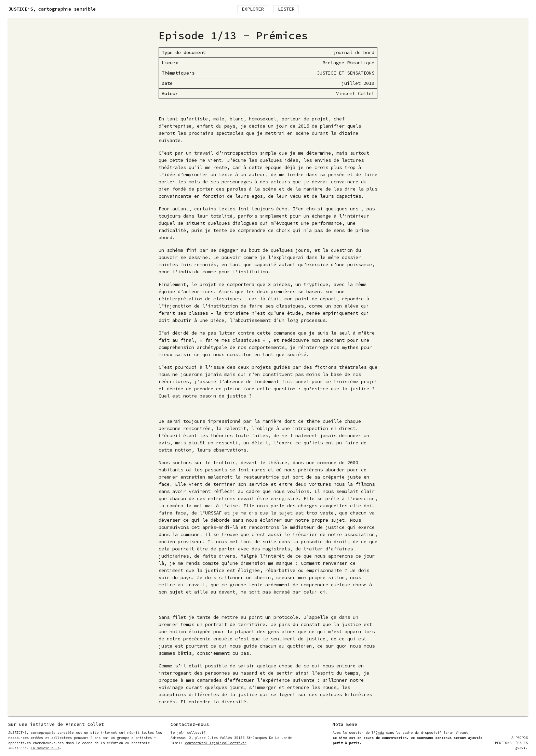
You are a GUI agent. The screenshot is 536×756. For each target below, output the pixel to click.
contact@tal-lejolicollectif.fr (216, 743)
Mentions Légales (511, 743)
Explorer (253, 9)
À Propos (520, 738)
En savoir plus (45, 748)
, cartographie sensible (52, 9)
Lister (286, 9)
